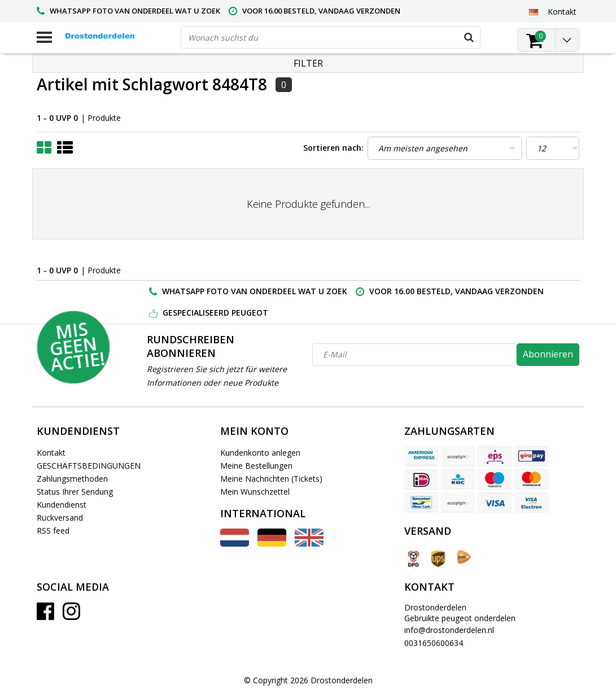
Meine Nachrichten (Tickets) (271, 479)
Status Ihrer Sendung (75, 492)
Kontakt (51, 453)
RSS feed (53, 531)
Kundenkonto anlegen (260, 453)
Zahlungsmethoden (72, 479)
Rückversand (60, 518)
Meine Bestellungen (256, 466)
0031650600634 (434, 643)
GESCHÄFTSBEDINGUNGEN (89, 466)
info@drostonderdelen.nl (449, 630)
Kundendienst (62, 505)
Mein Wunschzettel (255, 492)
